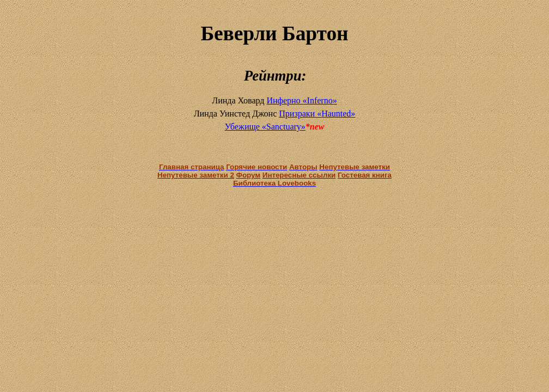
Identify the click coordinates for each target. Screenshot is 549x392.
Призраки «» (317, 114)
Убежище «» (265, 127)
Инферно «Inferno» (301, 100)
